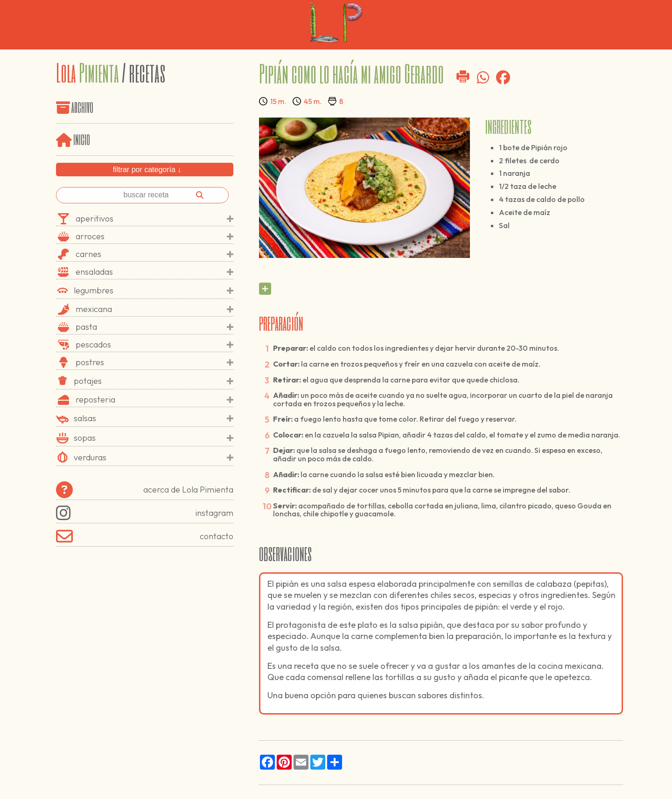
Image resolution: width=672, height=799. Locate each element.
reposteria (154, 400)
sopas (154, 438)
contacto (145, 536)
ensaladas (154, 272)
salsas (154, 418)
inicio (73, 139)
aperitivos (154, 219)
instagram (145, 513)
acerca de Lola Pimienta (145, 490)
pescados (154, 345)
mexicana (154, 309)
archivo (82, 107)
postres (154, 362)
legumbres (154, 291)
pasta (154, 327)
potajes (154, 381)
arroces (154, 236)
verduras (154, 458)
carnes (154, 254)
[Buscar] (200, 195)
